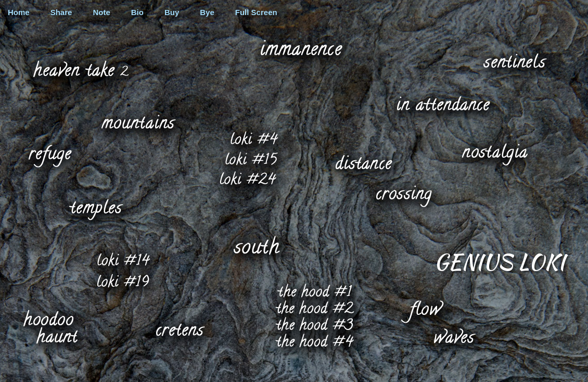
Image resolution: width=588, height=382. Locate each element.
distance (363, 161)
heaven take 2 (80, 68)
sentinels (514, 60)
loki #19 (122, 281)
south (255, 245)
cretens (180, 329)
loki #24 (247, 178)
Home (19, 12)
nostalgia (494, 154)
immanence (301, 47)
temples (95, 209)
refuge (49, 152)
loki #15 (251, 158)
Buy (172, 12)
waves (453, 335)
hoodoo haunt (50, 326)
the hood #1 (314, 290)
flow (421, 311)
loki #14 (122, 259)
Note (101, 12)
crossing (402, 195)
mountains (138, 122)
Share (61, 12)
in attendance (442, 103)
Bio (137, 12)
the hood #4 (313, 340)
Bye (207, 12)
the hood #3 (313, 324)
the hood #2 (312, 307)
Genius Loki (500, 260)
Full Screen (256, 12)
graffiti (294, 6)
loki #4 (255, 137)
